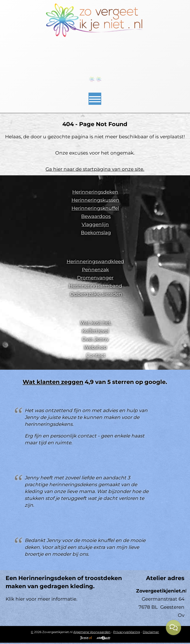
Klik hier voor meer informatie (41, 599)
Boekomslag (96, 233)
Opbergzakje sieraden (96, 294)
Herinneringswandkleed (95, 261)
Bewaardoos (96, 216)
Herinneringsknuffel (95, 208)
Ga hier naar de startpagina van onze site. (95, 169)
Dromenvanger (95, 278)
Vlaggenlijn (95, 224)
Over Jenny (95, 339)
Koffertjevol (95, 331)
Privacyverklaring (127, 632)
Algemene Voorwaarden (92, 632)
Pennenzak (95, 270)
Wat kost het (96, 323)
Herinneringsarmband (95, 286)
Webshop (95, 347)
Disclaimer (151, 632)
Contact (96, 355)
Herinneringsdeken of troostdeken (70, 578)
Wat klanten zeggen (53, 382)
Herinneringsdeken (95, 192)
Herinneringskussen (95, 200)
